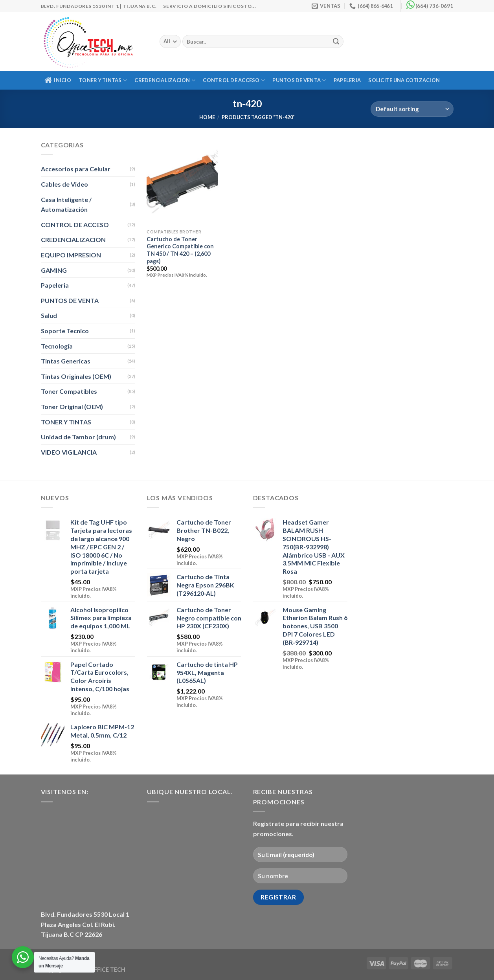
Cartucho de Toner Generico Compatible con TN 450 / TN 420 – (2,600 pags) (180, 250)
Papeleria (347, 80)
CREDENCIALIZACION (165, 80)
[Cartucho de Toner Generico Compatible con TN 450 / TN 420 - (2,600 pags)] (182, 182)
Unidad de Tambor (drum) (78, 437)
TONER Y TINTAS (103, 80)
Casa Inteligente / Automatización (66, 205)
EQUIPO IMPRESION (71, 255)
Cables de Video (64, 184)
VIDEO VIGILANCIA (69, 452)
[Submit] (336, 42)
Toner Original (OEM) (72, 406)
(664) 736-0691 (434, 6)
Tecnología (57, 346)
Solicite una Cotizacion (404, 80)
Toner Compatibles (69, 391)
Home (207, 117)
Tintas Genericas (66, 361)
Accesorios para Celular (76, 169)
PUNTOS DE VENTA (299, 80)
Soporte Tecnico (65, 331)
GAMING (54, 270)
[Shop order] (412, 109)
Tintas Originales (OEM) (76, 376)
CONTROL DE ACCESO (234, 80)
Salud (49, 315)
